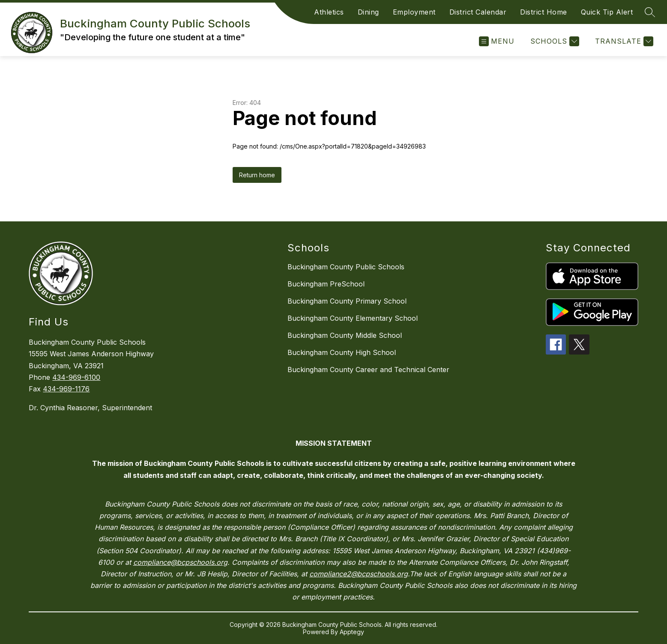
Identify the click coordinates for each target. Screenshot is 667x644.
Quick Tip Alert (607, 12)
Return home (257, 175)
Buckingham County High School (342, 352)
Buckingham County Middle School (345, 335)
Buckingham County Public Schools (346, 267)
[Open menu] (497, 41)
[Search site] (650, 12)
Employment (414, 12)
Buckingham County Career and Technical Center (368, 370)
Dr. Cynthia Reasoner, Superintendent (90, 408)
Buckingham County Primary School (347, 301)
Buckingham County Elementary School (353, 318)
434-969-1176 (66, 389)
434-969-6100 (76, 377)
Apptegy (352, 632)
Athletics (329, 12)
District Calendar (478, 12)
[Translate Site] (623, 41)
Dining (368, 12)
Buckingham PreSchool (326, 284)
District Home (544, 12)
